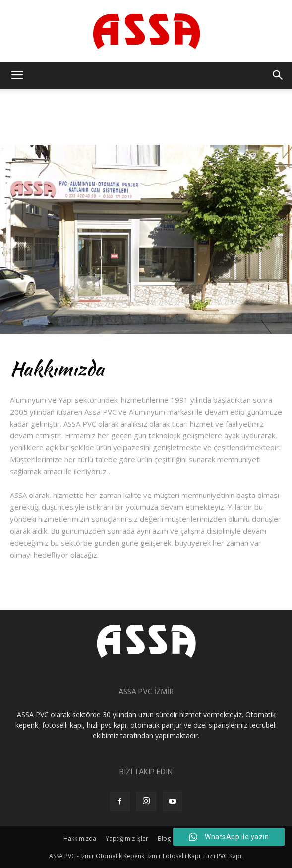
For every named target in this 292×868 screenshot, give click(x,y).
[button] (17, 75)
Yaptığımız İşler (127, 838)
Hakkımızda (80, 838)
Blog (164, 838)
